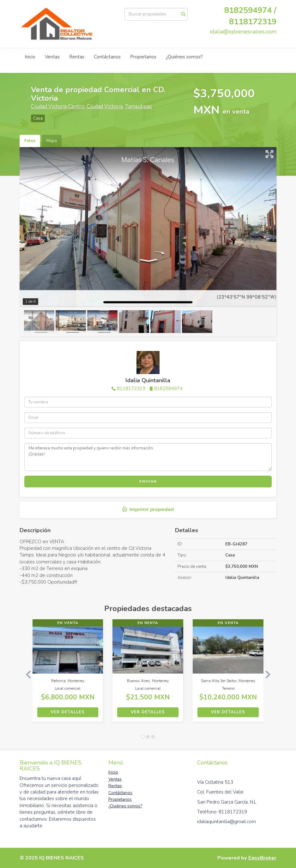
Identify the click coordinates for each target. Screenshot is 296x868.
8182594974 (168, 389)
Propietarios (143, 57)
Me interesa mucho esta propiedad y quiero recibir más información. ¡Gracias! (148, 457)
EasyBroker (262, 858)
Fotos (30, 141)
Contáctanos (107, 57)
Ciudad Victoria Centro (58, 107)
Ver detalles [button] (68, 712)
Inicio (30, 57)
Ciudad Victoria (105, 107)
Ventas (52, 57)
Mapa (52, 141)
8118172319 (253, 22)
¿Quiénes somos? (184, 57)
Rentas (77, 57)
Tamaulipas (139, 107)
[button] (26, 674)
